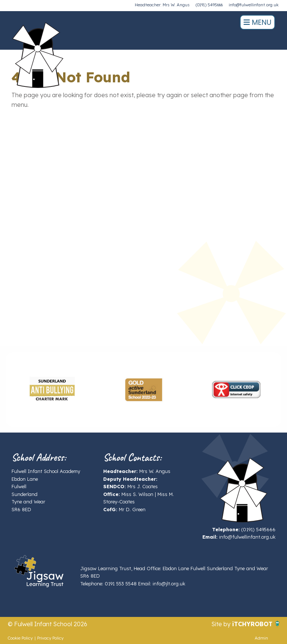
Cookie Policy (20, 638)
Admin (261, 638)
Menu (257, 22)
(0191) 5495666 (209, 5)
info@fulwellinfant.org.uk (254, 5)
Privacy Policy (50, 638)
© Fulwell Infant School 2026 (48, 624)
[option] (52, 390)
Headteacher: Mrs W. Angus (162, 5)
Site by (222, 624)
